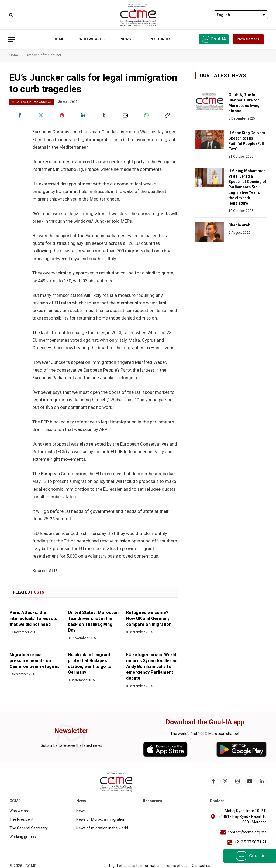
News (126, 39)
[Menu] (12, 39)
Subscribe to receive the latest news (71, 745)
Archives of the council (32, 102)
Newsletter (71, 731)
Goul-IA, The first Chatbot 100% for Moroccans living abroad (244, 103)
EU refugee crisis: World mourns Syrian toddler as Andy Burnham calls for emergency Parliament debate (152, 666)
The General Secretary (29, 828)
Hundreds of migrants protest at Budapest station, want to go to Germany (90, 663)
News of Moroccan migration (101, 819)
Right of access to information (135, 866)
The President (21, 819)
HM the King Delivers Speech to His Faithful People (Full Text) (247, 141)
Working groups (23, 837)
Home (59, 39)
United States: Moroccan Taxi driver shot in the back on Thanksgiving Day (93, 621)
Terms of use (176, 866)
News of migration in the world (102, 828)
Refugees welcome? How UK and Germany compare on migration (149, 618)
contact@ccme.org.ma (247, 832)
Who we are (91, 39)
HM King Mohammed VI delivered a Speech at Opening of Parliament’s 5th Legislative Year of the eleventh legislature (247, 187)
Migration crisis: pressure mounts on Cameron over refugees (34, 661)
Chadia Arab (239, 225)
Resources (161, 39)
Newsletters (248, 39)
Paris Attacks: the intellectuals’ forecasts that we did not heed (33, 618)
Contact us (201, 866)
